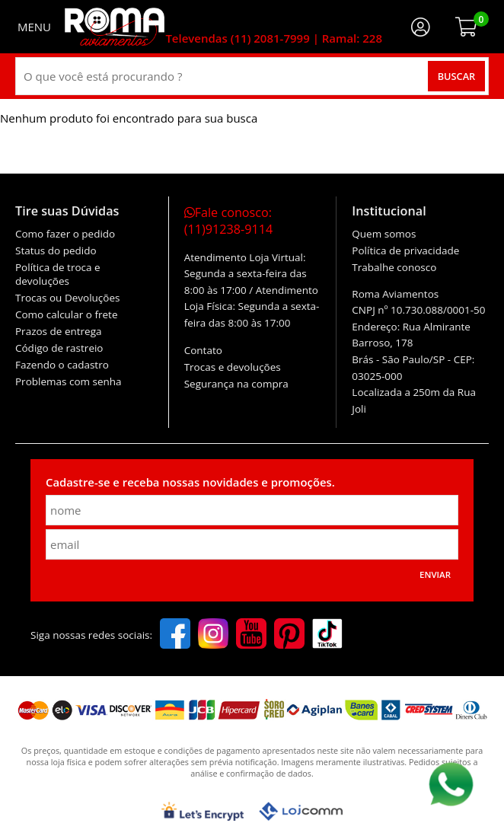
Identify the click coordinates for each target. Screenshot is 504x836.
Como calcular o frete (66, 314)
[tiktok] (327, 635)
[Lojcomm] (301, 811)
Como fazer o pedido (65, 234)
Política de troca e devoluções (58, 274)
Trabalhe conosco (394, 267)
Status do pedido (56, 250)
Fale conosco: (229, 221)
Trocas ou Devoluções (67, 298)
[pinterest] (289, 635)
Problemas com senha (69, 381)
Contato (203, 350)
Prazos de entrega (58, 331)
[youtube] (251, 635)
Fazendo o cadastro (62, 365)
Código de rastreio (59, 348)
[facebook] (175, 635)
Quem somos (384, 234)
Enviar (435, 574)
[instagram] (213, 635)
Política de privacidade (405, 250)
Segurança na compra (236, 384)
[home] (115, 27)
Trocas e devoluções (233, 367)
